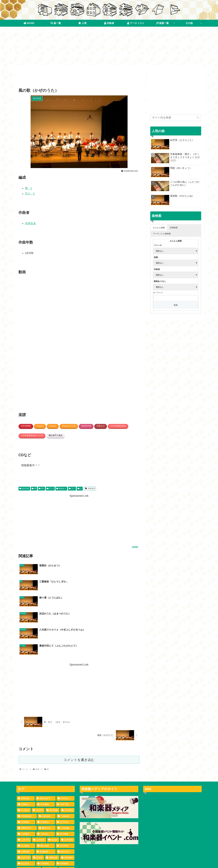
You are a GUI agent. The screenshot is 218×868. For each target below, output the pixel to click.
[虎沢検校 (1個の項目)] (50, 822)
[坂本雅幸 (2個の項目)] (67, 792)
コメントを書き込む (79, 712)
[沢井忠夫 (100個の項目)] (65, 751)
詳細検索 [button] (174, 228)
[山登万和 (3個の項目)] (24, 792)
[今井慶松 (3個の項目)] (26, 786)
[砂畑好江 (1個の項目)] (65, 839)
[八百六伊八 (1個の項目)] (64, 851)
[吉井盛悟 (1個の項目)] (45, 851)
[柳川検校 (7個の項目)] (52, 762)
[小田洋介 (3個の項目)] (46, 786)
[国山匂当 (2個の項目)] (26, 816)
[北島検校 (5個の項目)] (47, 768)
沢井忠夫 (30, 223)
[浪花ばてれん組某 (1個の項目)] (29, 822)
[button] (198, 118)
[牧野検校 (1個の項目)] (45, 828)
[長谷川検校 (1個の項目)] (27, 833)
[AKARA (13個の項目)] (38, 762)
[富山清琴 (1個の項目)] (46, 839)
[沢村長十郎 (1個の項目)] (64, 857)
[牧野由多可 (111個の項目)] (46, 751)
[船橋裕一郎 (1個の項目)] (64, 828)
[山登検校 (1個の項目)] (67, 822)
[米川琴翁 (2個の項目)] (65, 798)
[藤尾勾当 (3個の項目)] (47, 780)
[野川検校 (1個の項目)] (26, 839)
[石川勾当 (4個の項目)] (65, 774)
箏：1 (28, 188)
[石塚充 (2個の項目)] (38, 810)
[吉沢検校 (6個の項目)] (67, 762)
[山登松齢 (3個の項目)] (65, 780)
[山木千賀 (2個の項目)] (24, 810)
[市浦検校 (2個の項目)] (46, 816)
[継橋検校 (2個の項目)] (52, 810)
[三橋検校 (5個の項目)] (65, 768)
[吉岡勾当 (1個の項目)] (48, 833)
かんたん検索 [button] (159, 228)
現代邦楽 (24, 489)
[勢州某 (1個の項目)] (66, 833)
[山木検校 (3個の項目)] (39, 792)
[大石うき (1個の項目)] (65, 845)
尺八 (72, 489)
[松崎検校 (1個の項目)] (45, 857)
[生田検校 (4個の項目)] (26, 774)
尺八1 (50, 489)
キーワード (158, 293)
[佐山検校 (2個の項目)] (26, 798)
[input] (176, 118)
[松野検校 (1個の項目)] (65, 816)
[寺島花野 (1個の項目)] (26, 857)
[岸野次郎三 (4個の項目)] (27, 780)
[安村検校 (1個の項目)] (26, 845)
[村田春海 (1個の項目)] (46, 845)
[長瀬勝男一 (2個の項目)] (46, 804)
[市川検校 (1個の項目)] (26, 851)
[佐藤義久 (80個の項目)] (26, 757)
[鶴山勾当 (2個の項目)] (65, 804)
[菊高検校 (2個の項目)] (67, 810)
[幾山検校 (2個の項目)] (46, 798)
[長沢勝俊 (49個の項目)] (46, 757)
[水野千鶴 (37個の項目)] (65, 757)
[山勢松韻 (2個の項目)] (26, 804)
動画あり (61, 489)
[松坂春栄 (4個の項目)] (46, 774)
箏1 (41, 489)
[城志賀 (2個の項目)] (53, 792)
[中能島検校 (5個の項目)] (27, 768)
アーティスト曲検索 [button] (162, 234)
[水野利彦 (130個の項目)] (26, 751)
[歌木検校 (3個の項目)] (65, 786)
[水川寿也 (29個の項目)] (24, 762)
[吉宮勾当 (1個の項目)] (26, 828)
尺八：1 (30, 194)
